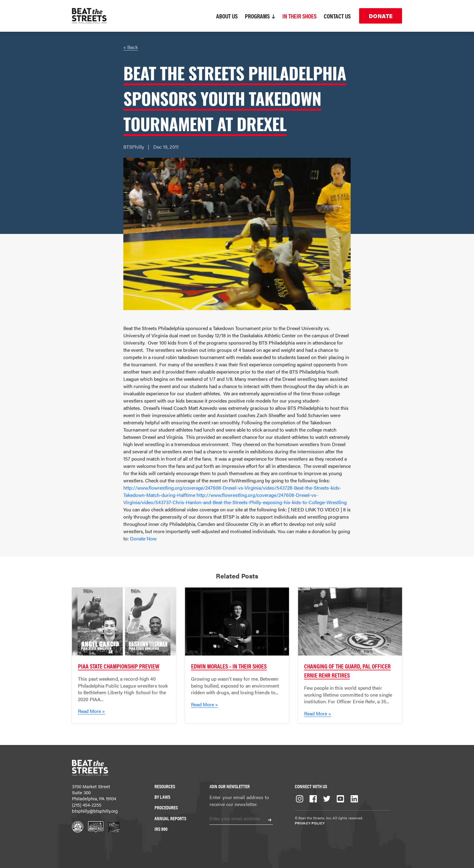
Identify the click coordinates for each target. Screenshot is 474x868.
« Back (131, 47)
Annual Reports (170, 818)
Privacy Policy (310, 823)
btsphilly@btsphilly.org (95, 811)
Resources (165, 786)
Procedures (166, 807)
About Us (227, 16)
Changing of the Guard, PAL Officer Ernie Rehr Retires (347, 670)
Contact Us (337, 16)
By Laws (162, 797)
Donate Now (143, 538)
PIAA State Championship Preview (119, 666)
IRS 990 (161, 829)
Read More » (91, 711)
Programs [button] (260, 16)
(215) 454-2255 (87, 805)
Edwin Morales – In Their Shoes (229, 666)
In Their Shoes (299, 16)
